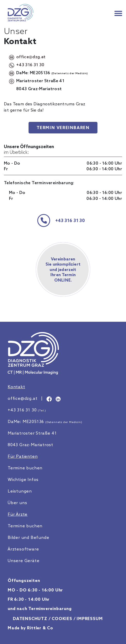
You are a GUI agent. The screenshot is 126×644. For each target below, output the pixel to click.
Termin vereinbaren (63, 128)
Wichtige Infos (23, 479)
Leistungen (20, 491)
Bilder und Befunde (28, 537)
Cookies (62, 618)
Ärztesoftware (23, 549)
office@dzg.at (31, 57)
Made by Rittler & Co (30, 628)
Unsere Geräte (24, 561)
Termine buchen (25, 468)
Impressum (90, 618)
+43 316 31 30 (30, 65)
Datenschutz (30, 618)
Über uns (17, 503)
